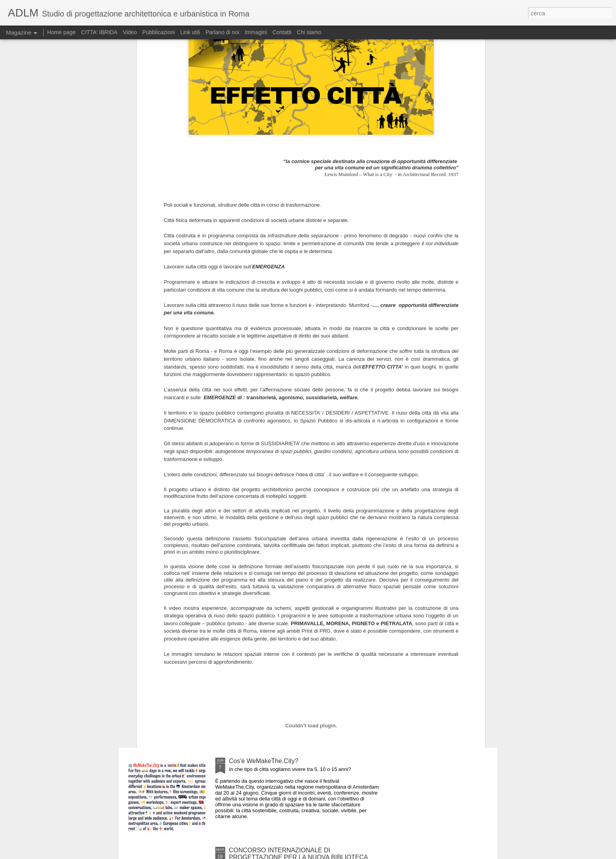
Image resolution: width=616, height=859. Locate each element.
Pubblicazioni (159, 32)
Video (130, 32)
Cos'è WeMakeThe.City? (264, 761)
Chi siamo (309, 32)
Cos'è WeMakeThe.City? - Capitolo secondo (291, 672)
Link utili (190, 32)
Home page (61, 32)
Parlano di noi (222, 32)
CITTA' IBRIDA (99, 32)
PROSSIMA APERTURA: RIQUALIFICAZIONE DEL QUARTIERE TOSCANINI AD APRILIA (301, 586)
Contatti (282, 32)
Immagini (256, 32)
